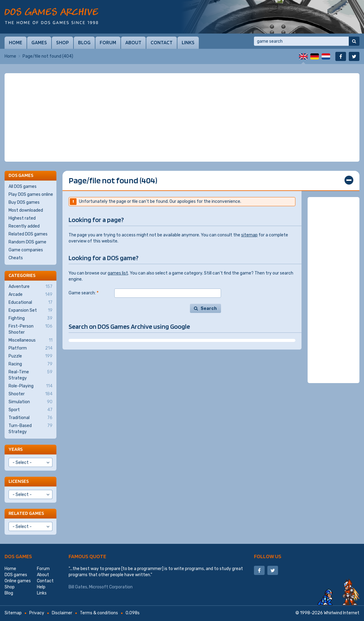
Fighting (30, 318)
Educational (30, 303)
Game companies (26, 250)
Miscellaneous (30, 340)
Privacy (37, 613)
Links (188, 42)
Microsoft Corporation (111, 587)
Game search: (84, 293)
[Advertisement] (182, 117)
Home (16, 42)
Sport (30, 410)
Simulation (30, 402)
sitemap (249, 235)
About (133, 42)
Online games (18, 581)
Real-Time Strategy (30, 375)
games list (118, 273)
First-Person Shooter (30, 329)
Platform (30, 348)
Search (209, 309)
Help (41, 587)
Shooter (30, 394)
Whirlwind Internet (342, 613)
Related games (26, 513)
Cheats (16, 258)
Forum (108, 42)
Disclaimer (62, 613)
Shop (62, 42)
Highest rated (22, 218)
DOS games (18, 556)
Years (16, 449)
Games (39, 42)
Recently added (24, 226)
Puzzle (30, 356)
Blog (84, 42)
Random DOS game (27, 242)
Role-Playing (30, 386)
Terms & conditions (99, 613)
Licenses (19, 481)
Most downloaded (26, 210)
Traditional (30, 418)
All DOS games (23, 187)
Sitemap (13, 613)
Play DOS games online (31, 194)
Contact (162, 42)
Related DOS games (28, 234)
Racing (30, 364)
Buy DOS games (24, 202)
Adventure (30, 287)
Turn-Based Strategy (30, 429)
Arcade (30, 295)
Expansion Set (30, 310)
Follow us (268, 556)
